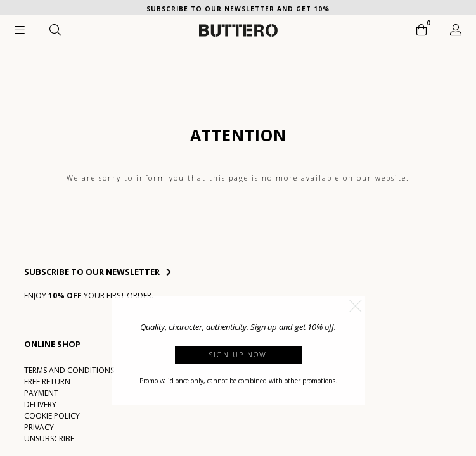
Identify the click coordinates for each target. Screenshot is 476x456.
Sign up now (238, 354)
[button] (356, 306)
